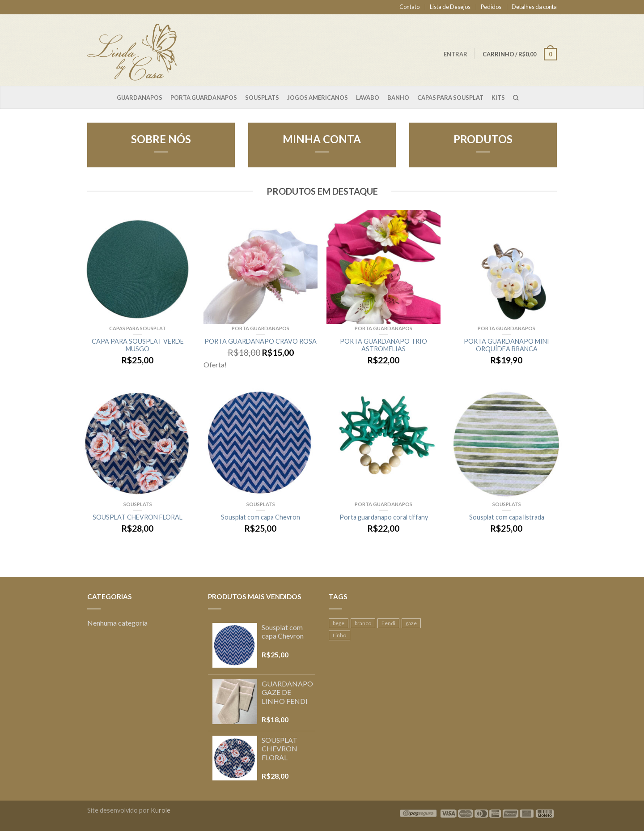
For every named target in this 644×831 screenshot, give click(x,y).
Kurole (161, 810)
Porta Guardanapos (204, 98)
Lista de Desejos (450, 7)
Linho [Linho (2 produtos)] (339, 635)
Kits (498, 98)
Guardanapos (140, 98)
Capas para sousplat (450, 98)
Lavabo (368, 98)
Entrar (455, 54)
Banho (398, 98)
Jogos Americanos (318, 98)
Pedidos (491, 7)
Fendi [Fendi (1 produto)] (388, 623)
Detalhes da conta (534, 7)
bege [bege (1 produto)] (339, 623)
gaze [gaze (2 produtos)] (411, 623)
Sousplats (262, 98)
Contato (409, 7)
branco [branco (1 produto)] (363, 623)
